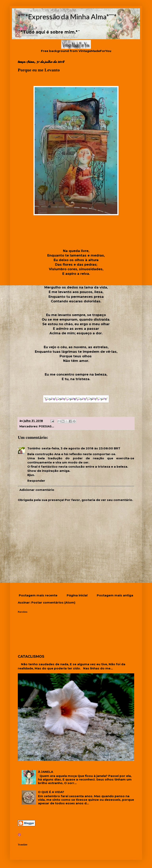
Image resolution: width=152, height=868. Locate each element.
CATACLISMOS (31, 656)
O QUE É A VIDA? (51, 792)
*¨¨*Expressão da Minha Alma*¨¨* (67, 16)
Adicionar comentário (37, 490)
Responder (36, 481)
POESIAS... (46, 426)
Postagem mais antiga (115, 595)
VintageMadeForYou (95, 51)
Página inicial (77, 595)
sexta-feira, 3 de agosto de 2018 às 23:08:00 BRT (81, 448)
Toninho (34, 448)
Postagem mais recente (38, 595)
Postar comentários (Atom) (53, 602)
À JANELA (46, 772)
